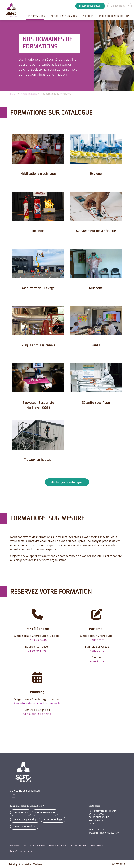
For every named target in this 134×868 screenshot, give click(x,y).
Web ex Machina (33, 864)
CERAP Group (21, 812)
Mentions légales (58, 845)
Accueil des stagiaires (64, 16)
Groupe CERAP (120, 6)
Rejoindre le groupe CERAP (115, 16)
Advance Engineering (25, 819)
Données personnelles (22, 851)
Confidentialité (79, 845)
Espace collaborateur (90, 6)
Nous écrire (97, 639)
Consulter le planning (37, 714)
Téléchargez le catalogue (68, 482)
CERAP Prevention (45, 812)
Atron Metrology (53, 819)
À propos (88, 16)
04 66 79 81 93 (37, 650)
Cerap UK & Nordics (24, 826)
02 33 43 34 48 (37, 639)
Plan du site (97, 845)
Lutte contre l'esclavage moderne (27, 845)
